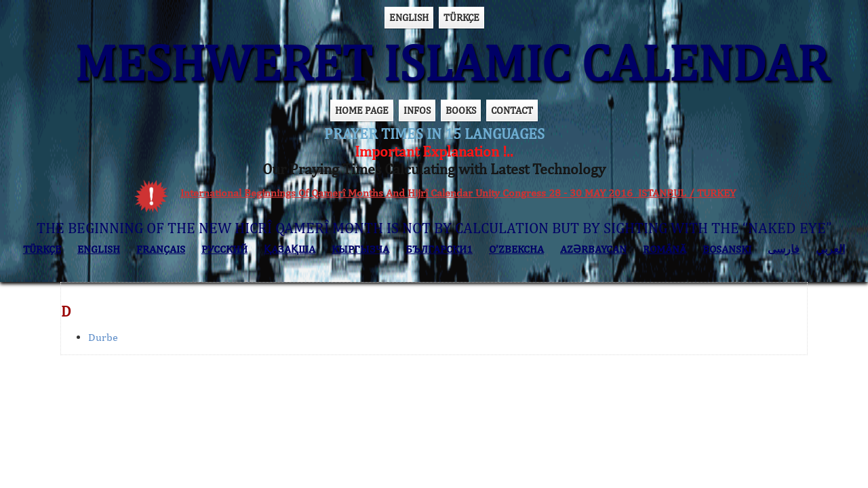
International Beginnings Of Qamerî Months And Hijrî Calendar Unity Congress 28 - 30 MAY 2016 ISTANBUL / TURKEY (458, 193)
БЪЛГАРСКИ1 (439, 249)
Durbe (103, 337)
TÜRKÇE (461, 17)
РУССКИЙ (224, 249)
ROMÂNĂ (665, 249)
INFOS (417, 110)
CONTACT (512, 110)
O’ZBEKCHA (516, 249)
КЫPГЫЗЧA (360, 249)
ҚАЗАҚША (290, 249)
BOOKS (461, 110)
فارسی (784, 249)
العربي (830, 249)
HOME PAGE (362, 110)
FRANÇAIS (161, 249)
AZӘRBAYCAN (593, 249)
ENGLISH (409, 17)
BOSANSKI (727, 249)
